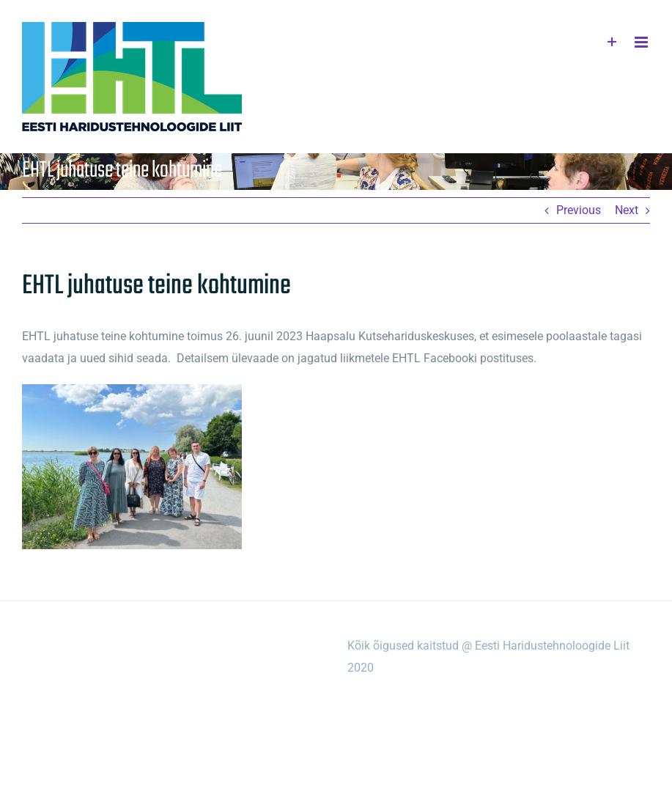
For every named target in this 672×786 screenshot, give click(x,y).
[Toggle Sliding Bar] (612, 42)
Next (627, 210)
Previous (579, 210)
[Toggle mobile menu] (642, 42)
